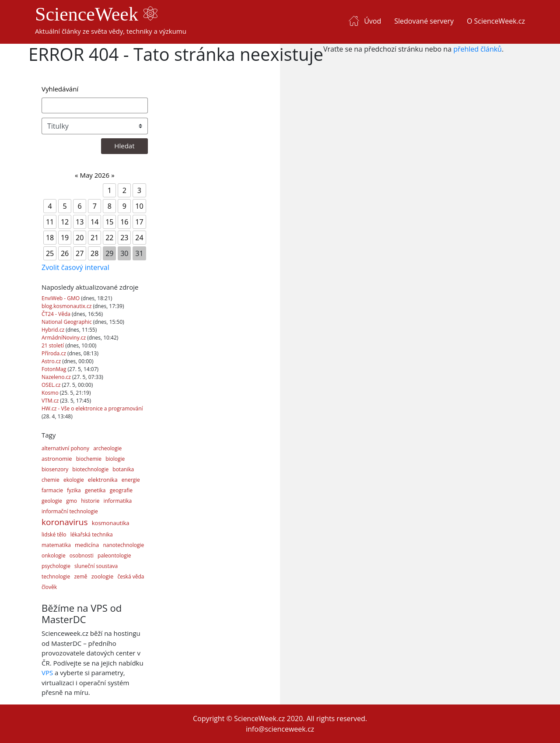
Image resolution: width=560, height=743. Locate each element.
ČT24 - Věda (57, 314)
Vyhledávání (60, 89)
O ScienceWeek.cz (496, 21)
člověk (49, 587)
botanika (123, 469)
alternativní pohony (65, 448)
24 (139, 238)
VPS (47, 673)
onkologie (54, 555)
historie (90, 501)
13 (80, 222)
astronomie (57, 459)
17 (139, 222)
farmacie (52, 490)
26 (65, 253)
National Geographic (67, 322)
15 (109, 222)
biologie (115, 459)
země (80, 577)
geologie (52, 501)
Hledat (124, 146)
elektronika (103, 480)
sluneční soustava (96, 566)
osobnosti (82, 555)
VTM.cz (51, 401)
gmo (72, 501)
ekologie (74, 480)
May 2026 (94, 175)
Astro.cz (52, 361)
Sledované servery (424, 21)
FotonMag (54, 369)
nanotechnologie (123, 545)
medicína (87, 545)
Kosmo (51, 393)
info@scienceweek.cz (280, 729)
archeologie (107, 448)
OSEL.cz (52, 385)
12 (65, 222)
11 (50, 222)
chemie (51, 480)
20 (80, 238)
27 (80, 253)
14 (94, 222)
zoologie (102, 576)
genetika (95, 490)
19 (65, 238)
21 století (53, 345)
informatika (118, 501)
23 (124, 238)
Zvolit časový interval (75, 267)
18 (50, 238)
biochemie (89, 459)
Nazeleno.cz (57, 377)
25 (50, 253)
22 (109, 238)
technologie (56, 577)
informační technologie (70, 511)
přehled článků (478, 49)
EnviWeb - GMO (61, 298)
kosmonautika (111, 523)
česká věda (131, 577)
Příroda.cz (54, 353)
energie (131, 480)
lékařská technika (92, 534)
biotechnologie (90, 469)
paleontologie (114, 555)
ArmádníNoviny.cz (64, 338)
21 (94, 238)
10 (139, 206)
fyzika (74, 490)
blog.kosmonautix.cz (67, 306)
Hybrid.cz (54, 330)
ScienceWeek (96, 14)
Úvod (373, 21)
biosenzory (55, 469)
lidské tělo (54, 534)
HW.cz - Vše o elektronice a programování (92, 408)
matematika (56, 545)
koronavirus (65, 522)
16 (124, 222)
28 (94, 253)
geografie (121, 490)
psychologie (56, 566)
